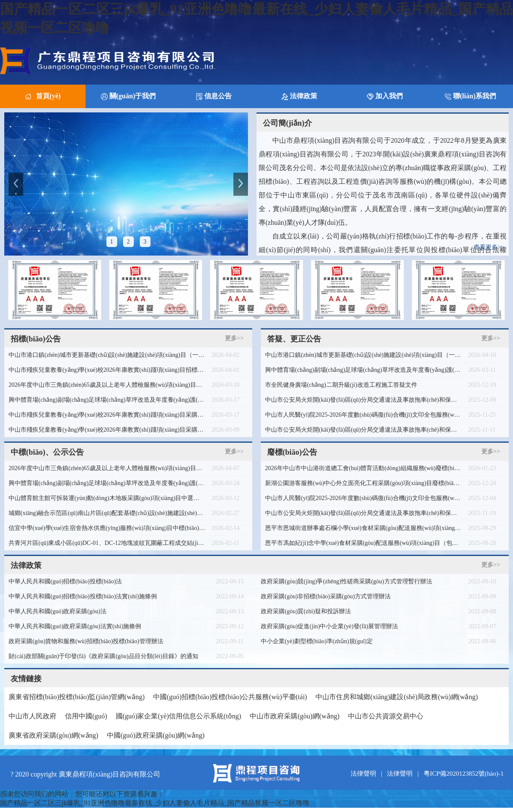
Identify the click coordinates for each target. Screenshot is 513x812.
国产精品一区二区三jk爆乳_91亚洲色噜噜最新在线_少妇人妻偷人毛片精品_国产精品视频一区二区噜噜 (155, 803)
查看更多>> (489, 247)
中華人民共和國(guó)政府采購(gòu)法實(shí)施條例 (75, 626)
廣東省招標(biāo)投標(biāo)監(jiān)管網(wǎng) (77, 697)
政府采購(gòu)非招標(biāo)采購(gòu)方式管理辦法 (326, 596)
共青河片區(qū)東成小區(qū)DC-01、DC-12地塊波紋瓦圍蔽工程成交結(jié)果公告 (107, 543)
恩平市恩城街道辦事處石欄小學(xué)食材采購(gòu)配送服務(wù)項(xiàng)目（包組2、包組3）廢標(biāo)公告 (363, 528)
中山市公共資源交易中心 (386, 716)
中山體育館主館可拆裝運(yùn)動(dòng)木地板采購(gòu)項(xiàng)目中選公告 (107, 498)
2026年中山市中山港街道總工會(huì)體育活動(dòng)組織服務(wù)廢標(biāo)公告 (363, 468)
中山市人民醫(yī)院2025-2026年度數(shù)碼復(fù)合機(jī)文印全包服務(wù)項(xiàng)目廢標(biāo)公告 (363, 498)
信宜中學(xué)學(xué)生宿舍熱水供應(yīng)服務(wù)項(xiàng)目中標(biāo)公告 (107, 528)
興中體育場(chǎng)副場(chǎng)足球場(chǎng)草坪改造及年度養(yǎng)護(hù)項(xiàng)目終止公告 (363, 370)
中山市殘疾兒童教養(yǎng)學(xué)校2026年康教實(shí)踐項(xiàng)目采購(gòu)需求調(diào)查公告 (107, 430)
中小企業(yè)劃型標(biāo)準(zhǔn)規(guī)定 (317, 641)
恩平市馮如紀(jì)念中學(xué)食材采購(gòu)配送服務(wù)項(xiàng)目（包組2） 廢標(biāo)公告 (363, 543)
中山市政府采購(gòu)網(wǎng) (295, 716)
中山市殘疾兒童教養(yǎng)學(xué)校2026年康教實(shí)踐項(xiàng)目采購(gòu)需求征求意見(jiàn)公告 (107, 415)
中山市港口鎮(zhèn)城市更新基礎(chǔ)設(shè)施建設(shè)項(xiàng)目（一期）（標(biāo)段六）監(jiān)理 (107, 355)
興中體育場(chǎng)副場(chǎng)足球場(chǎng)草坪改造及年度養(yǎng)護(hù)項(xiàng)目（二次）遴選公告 (107, 400)
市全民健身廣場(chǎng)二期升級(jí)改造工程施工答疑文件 (341, 385)
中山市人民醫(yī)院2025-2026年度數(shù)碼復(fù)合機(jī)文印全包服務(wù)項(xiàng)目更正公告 (363, 415)
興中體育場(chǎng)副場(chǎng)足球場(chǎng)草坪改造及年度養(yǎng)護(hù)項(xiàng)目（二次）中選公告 (107, 483)
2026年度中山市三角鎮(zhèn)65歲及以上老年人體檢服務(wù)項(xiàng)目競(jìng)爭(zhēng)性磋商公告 (107, 385)
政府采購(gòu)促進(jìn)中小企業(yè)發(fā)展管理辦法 (329, 626)
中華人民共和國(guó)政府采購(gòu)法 (57, 611)
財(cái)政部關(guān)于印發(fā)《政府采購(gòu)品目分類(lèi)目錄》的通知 (103, 656)
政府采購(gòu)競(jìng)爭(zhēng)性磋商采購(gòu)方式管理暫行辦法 (346, 581)
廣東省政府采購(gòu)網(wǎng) (53, 735)
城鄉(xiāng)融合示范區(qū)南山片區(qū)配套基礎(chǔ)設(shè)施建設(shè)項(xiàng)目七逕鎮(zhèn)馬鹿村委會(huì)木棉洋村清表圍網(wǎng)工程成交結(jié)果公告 (107, 513)
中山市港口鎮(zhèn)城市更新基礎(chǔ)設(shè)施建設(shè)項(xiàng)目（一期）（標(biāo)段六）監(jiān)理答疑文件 (363, 355)
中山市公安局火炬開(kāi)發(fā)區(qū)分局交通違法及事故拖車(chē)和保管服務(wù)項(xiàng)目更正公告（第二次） (363, 430)
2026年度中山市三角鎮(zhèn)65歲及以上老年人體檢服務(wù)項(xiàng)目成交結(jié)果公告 (107, 468)
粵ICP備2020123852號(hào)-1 (464, 774)
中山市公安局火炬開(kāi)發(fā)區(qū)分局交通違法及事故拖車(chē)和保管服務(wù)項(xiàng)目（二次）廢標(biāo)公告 (363, 400)
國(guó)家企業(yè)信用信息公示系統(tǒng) (179, 716)
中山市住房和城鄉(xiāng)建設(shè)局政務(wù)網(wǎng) (397, 697)
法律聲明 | (368, 774)
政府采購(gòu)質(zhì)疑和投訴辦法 (306, 611)
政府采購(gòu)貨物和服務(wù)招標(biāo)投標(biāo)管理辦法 (86, 641)
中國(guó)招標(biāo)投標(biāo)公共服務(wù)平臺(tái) (230, 697)
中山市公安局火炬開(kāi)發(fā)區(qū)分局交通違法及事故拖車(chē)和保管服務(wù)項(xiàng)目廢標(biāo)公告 (363, 513)
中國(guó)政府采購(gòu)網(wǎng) (156, 735)
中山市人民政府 (32, 716)
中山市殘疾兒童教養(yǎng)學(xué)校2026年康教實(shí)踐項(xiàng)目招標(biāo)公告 (107, 370)
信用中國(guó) (86, 716)
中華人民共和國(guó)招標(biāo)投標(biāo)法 (65, 581)
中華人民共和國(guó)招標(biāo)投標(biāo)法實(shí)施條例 (83, 596)
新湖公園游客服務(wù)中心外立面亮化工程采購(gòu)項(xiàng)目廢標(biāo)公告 (363, 483)
